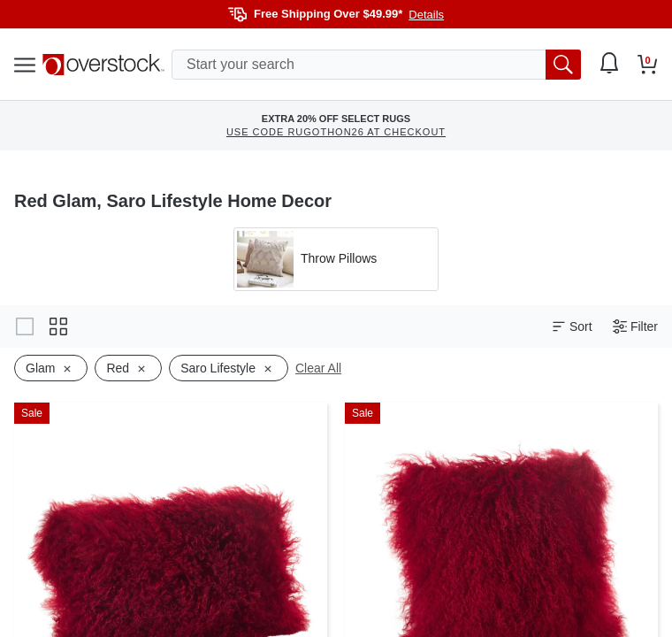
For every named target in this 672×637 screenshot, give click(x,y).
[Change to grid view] (58, 326)
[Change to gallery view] (25, 326)
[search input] (376, 65)
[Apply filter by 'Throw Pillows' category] (336, 259)
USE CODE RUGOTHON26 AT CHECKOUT (336, 132)
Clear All (318, 368)
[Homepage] (103, 65)
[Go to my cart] (648, 65)
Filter (635, 327)
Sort (572, 327)
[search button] (563, 65)
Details (426, 15)
